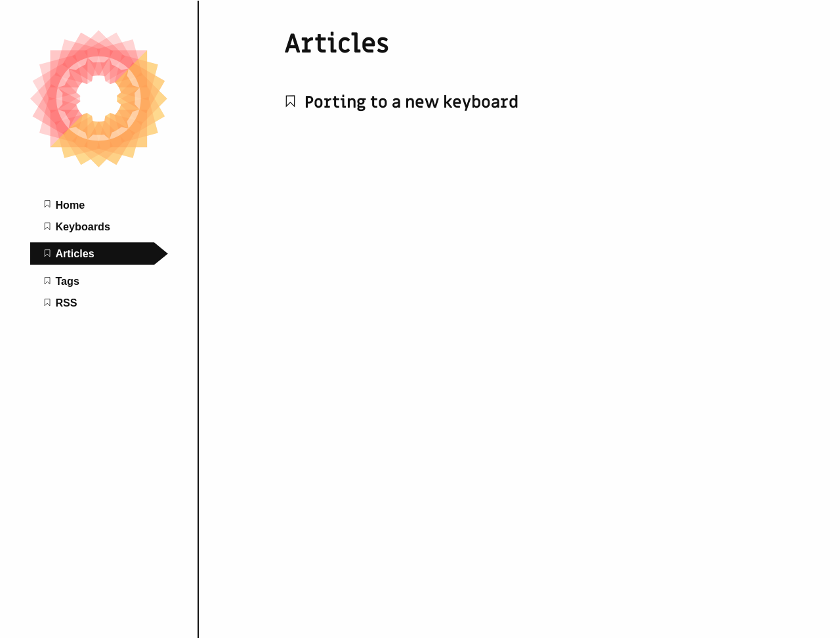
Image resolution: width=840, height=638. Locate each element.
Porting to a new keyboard (401, 103)
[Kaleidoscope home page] (99, 164)
